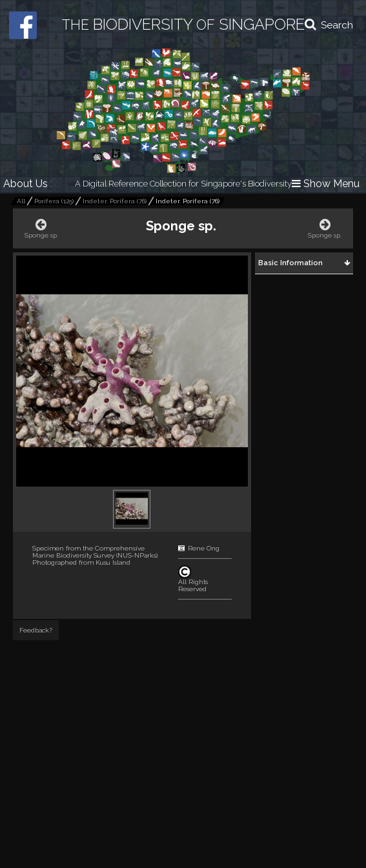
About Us (25, 184)
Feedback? (36, 630)
